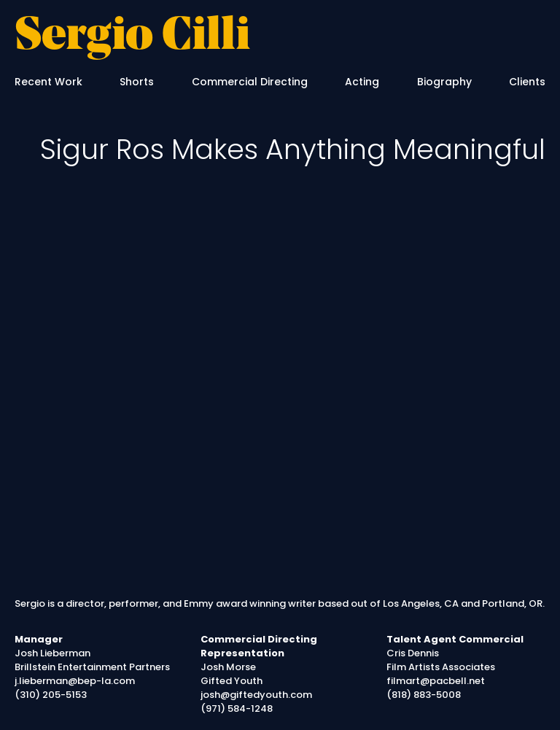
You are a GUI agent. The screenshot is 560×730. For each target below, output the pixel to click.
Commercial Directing (250, 82)
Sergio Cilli (132, 38)
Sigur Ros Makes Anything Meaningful (293, 149)
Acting (362, 82)
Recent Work (48, 82)
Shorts (137, 82)
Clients (527, 82)
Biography (444, 82)
